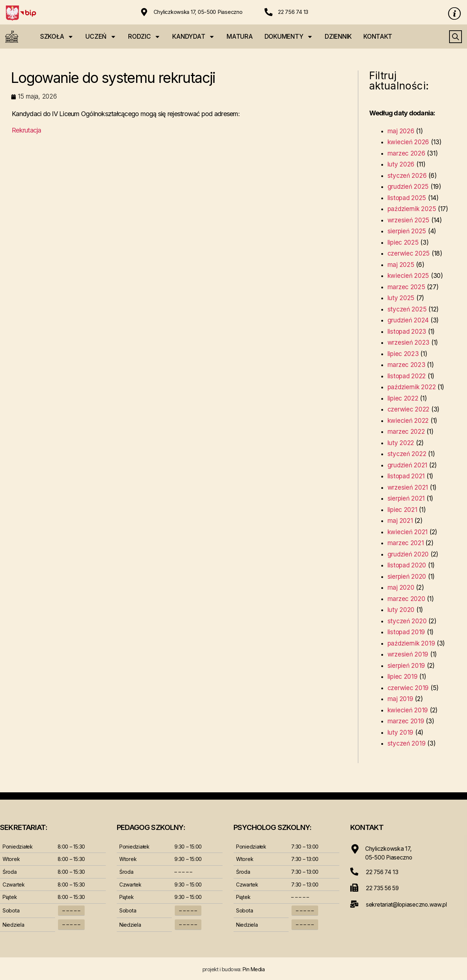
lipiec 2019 (403, 677)
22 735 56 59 (383, 888)
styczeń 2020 (407, 621)
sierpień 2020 (407, 577)
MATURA (240, 37)
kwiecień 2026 (408, 142)
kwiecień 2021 (408, 532)
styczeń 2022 (407, 454)
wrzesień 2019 (408, 654)
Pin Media (254, 969)
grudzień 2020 (408, 554)
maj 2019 (400, 699)
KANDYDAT (194, 37)
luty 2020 (401, 610)
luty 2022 (401, 443)
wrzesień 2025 (409, 220)
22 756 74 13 (293, 12)
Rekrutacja (26, 130)
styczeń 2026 (407, 176)
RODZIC (144, 37)
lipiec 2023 (403, 354)
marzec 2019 (406, 721)
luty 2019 (401, 732)
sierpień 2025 (407, 231)
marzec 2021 (406, 543)
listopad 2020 (407, 565)
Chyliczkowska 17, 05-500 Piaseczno (198, 12)
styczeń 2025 (407, 309)
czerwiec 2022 (409, 409)
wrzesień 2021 (408, 487)
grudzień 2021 (408, 465)
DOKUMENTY (289, 37)
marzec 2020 (406, 599)
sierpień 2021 (406, 498)
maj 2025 (401, 265)
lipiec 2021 (402, 510)
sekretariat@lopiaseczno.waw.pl (409, 904)
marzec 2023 (406, 365)
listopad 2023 (407, 332)
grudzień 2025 (408, 187)
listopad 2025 (407, 198)
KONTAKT (378, 37)
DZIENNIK (338, 37)
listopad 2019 (406, 632)
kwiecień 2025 (408, 276)
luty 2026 (401, 164)
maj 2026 (401, 131)
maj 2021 (400, 521)
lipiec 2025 (403, 242)
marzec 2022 (406, 432)
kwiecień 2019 (408, 710)
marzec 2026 (406, 153)
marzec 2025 (406, 287)
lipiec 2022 (403, 398)
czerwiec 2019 (408, 688)
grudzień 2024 (408, 320)
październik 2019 (411, 643)
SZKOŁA (57, 37)
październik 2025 (412, 209)
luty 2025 (401, 298)
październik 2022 (412, 387)
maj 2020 (401, 587)
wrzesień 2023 (409, 342)
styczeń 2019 (407, 743)
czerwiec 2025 (409, 253)
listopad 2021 (406, 476)
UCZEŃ (101, 37)
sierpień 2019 (406, 666)
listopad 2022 (407, 376)
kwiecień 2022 (408, 421)
